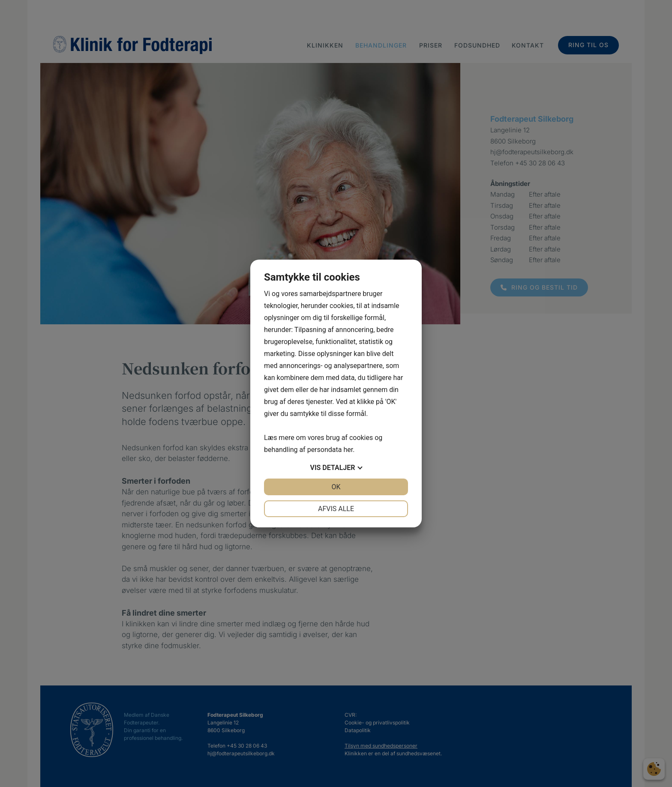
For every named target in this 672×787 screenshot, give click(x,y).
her (348, 450)
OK (336, 487)
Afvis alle (336, 509)
